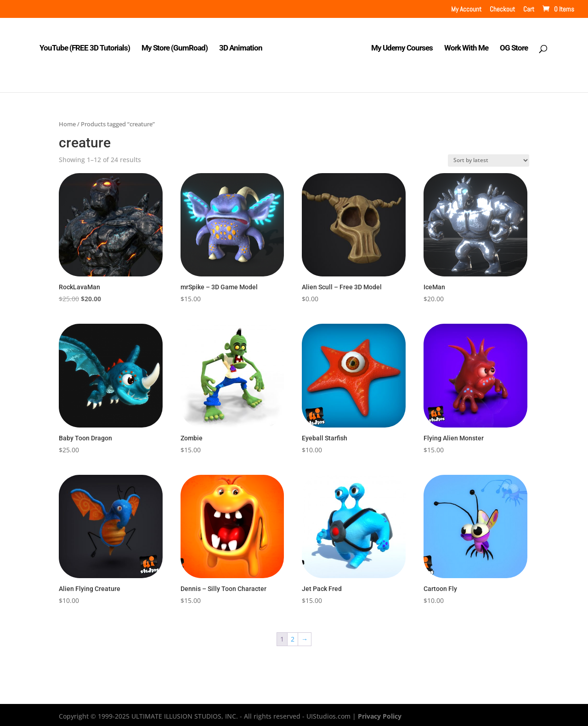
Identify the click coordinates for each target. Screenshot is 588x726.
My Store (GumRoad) (177, 46)
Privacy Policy (380, 713)
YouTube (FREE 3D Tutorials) (88, 46)
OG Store (512, 46)
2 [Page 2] (293, 637)
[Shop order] (489, 158)
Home (67, 121)
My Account (466, 9)
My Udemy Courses (400, 46)
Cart (529, 9)
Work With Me (464, 46)
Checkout (502, 9)
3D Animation (243, 46)
